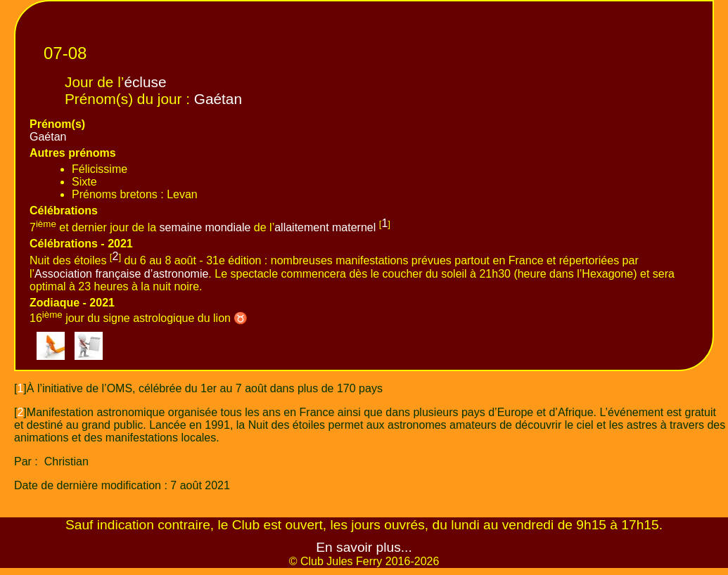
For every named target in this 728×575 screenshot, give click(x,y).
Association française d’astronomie (121, 274)
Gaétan (218, 99)
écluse (145, 82)
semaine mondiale (205, 227)
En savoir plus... (364, 547)
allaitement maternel (325, 227)
